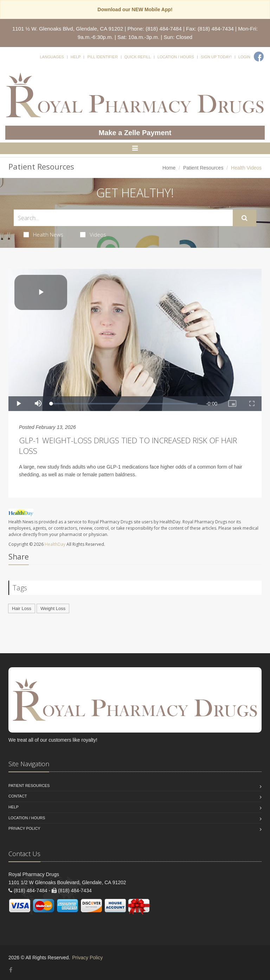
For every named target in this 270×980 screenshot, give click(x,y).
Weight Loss (53, 608)
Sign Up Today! (216, 57)
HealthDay (55, 544)
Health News (43, 234)
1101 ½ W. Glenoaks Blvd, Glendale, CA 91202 (68, 29)
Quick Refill (138, 57)
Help (76, 57)
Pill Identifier (102, 57)
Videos (93, 234)
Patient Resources (203, 168)
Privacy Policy (24, 828)
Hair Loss (22, 608)
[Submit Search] (245, 218)
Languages (52, 57)
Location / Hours (176, 57)
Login (244, 57)
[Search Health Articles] (123, 218)
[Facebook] (259, 57)
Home (169, 168)
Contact (18, 796)
